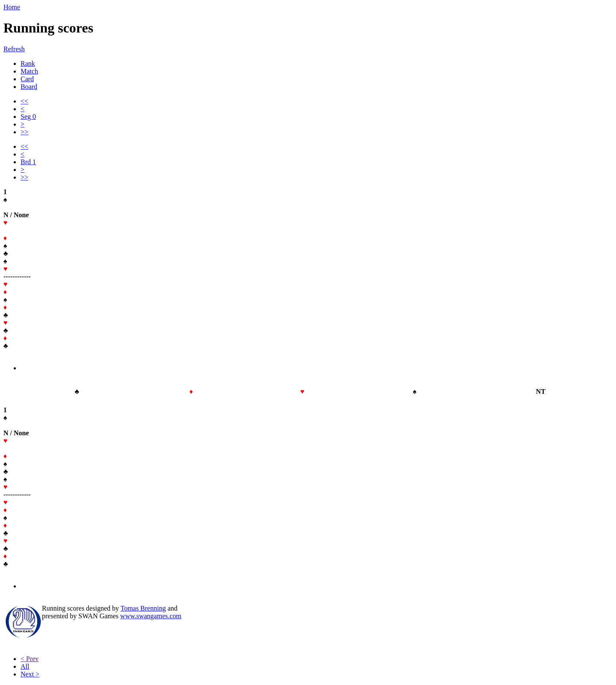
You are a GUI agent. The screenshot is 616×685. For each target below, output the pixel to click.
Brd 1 (28, 162)
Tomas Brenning (143, 608)
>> (24, 132)
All (25, 666)
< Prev (30, 659)
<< (24, 101)
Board (29, 87)
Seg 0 (28, 117)
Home (12, 7)
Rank (28, 63)
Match (29, 71)
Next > (30, 674)
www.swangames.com (151, 616)
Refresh (14, 49)
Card (27, 79)
